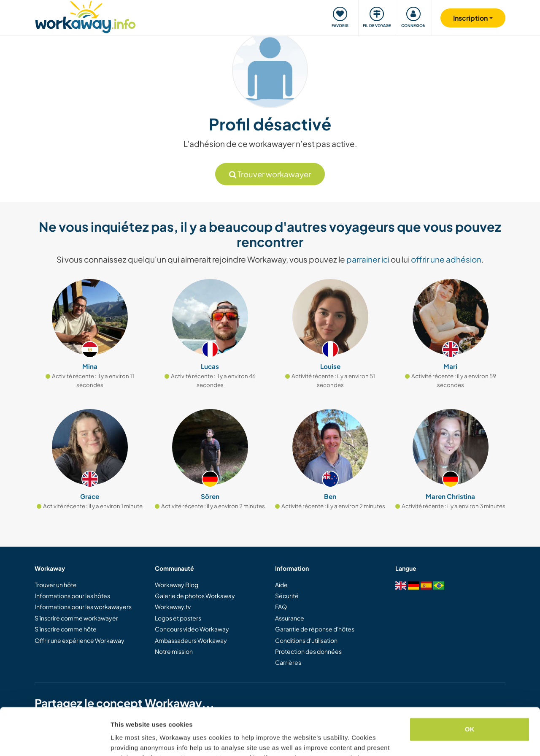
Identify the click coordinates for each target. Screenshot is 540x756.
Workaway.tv (173, 607)
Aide (281, 585)
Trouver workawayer (270, 174)
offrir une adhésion (446, 259)
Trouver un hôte (56, 585)
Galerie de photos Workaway (195, 596)
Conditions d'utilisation (306, 640)
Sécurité (287, 596)
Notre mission (174, 651)
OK (470, 687)
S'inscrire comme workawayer (76, 618)
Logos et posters (178, 618)
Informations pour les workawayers (83, 607)
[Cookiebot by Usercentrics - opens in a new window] (55, 740)
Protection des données (308, 651)
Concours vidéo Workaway (192, 629)
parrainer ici (368, 259)
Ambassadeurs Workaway (191, 640)
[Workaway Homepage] (85, 16)
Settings (123, 739)
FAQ (281, 607)
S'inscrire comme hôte (66, 629)
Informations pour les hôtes (72, 596)
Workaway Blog (177, 585)
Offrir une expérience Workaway (80, 640)
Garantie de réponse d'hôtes (315, 629)
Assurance (290, 618)
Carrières (288, 662)
